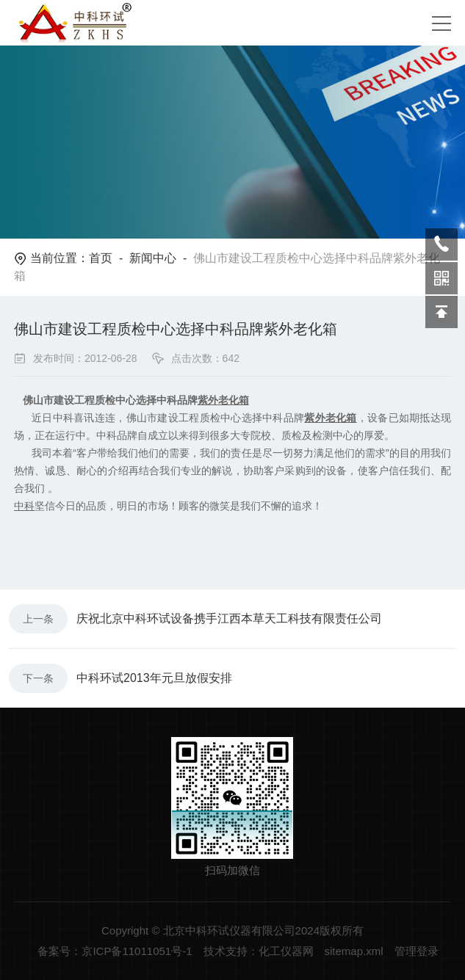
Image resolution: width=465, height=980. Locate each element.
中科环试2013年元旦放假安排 (154, 678)
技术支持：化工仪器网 (259, 951)
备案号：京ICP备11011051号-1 (115, 951)
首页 (101, 258)
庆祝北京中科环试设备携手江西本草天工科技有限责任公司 (229, 618)
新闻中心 (153, 258)
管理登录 (417, 951)
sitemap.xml (354, 951)
